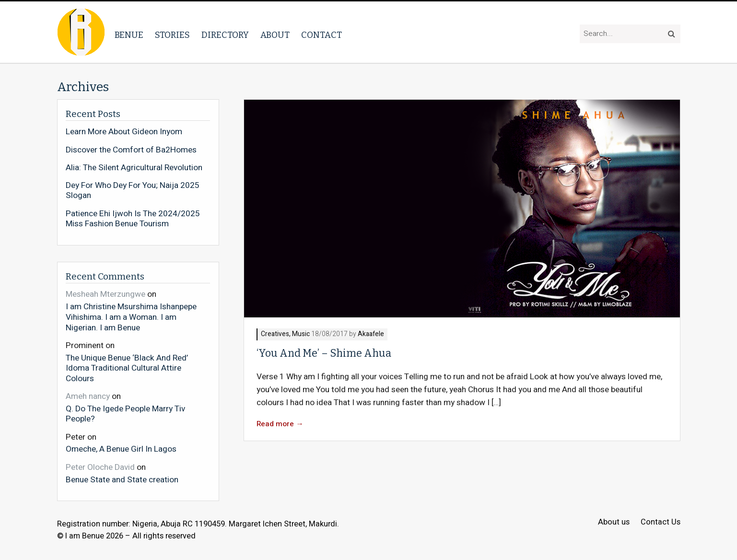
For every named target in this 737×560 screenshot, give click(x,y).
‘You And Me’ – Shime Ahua (324, 353)
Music (301, 334)
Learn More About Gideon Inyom (124, 132)
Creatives (275, 334)
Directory (225, 35)
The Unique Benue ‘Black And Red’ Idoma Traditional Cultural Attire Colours (127, 368)
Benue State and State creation (122, 479)
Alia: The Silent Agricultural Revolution (134, 168)
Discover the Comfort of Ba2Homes (131, 150)
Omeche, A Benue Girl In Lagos (121, 449)
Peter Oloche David (100, 467)
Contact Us (661, 522)
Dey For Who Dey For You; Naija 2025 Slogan (133, 191)
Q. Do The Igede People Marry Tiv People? (125, 414)
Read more (280, 424)
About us (614, 522)
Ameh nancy (88, 396)
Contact (322, 35)
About (275, 35)
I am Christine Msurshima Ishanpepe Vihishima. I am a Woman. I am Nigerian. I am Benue (131, 317)
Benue (129, 35)
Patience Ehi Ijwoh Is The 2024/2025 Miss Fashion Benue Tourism (133, 219)
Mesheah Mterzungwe (105, 294)
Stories (172, 35)
